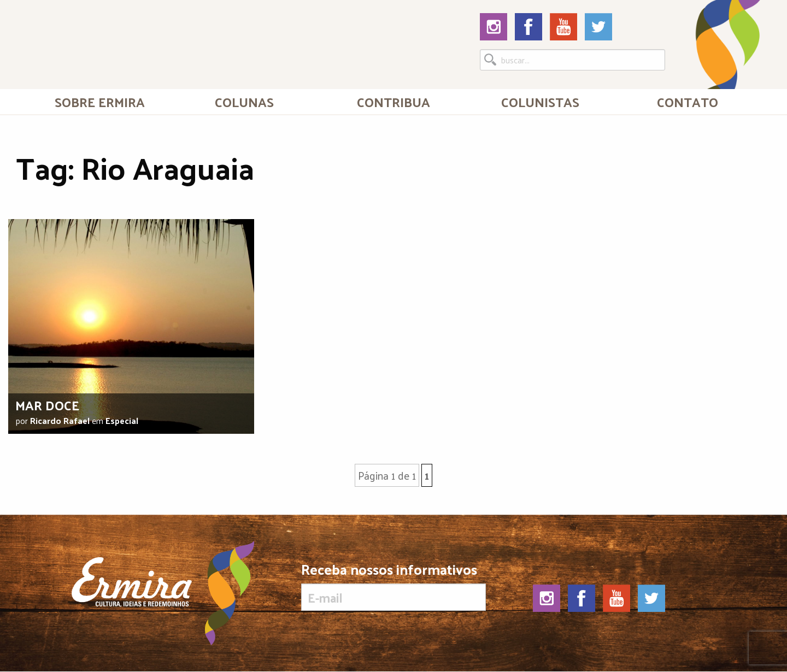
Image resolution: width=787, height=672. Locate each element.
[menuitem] (100, 102)
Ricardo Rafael (60, 420)
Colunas (244, 102)
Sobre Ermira (100, 102)
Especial (122, 420)
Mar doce (47, 405)
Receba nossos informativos (393, 586)
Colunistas (540, 102)
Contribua (393, 102)
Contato (688, 102)
